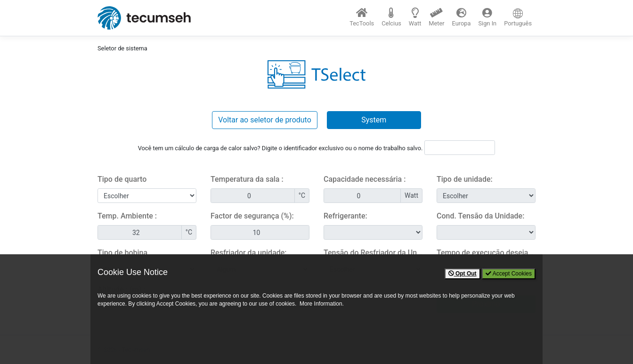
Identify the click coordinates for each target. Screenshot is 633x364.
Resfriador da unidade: (249, 253)
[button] (391, 18)
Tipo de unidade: (465, 179)
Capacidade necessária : (365, 179)
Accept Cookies (509, 274)
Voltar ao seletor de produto (265, 120)
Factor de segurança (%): (252, 216)
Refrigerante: (345, 216)
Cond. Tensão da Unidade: (480, 216)
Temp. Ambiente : (127, 216)
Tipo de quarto (122, 179)
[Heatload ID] (460, 148)
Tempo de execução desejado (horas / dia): (486, 253)
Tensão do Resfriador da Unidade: (373, 253)
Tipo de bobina (122, 253)
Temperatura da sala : (247, 179)
